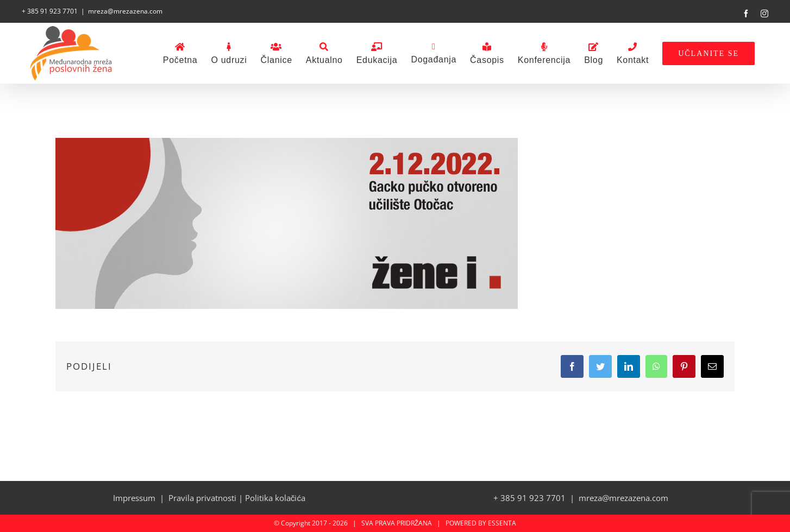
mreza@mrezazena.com (125, 11)
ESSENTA (502, 523)
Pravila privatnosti (202, 498)
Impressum (134, 498)
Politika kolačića (275, 498)
